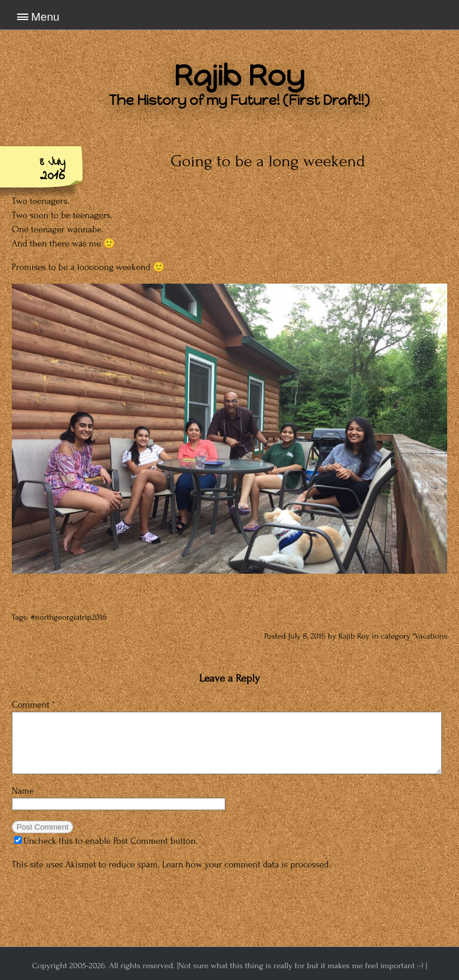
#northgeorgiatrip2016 (68, 617)
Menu (45, 17)
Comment (33, 705)
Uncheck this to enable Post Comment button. (106, 841)
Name (23, 791)
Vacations (431, 636)
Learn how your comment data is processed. (247, 864)
